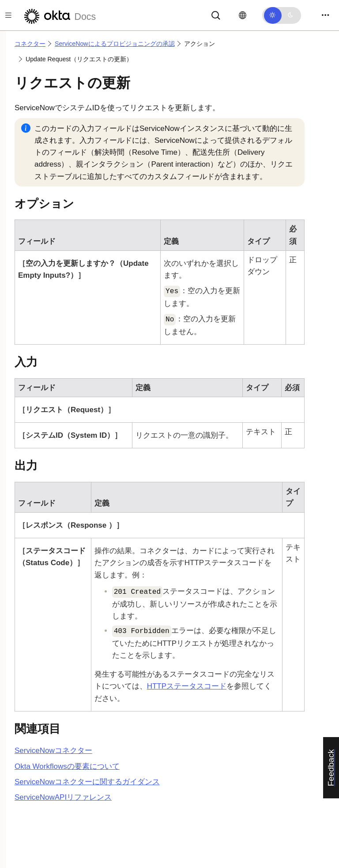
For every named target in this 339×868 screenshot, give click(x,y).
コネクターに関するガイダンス (87, 782)
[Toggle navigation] (325, 15)
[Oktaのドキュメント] (59, 15)
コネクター (30, 44)
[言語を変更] (243, 15)
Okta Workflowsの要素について (67, 766)
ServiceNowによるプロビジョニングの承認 (115, 44)
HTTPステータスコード (187, 686)
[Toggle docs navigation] (8, 15)
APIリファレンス (63, 797)
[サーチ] (216, 15)
